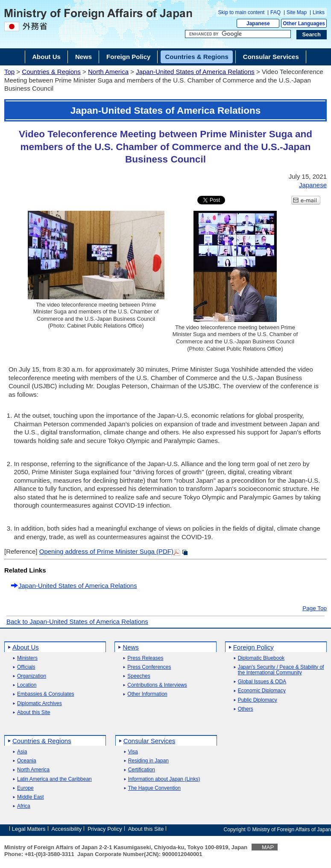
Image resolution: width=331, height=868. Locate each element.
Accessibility (66, 829)
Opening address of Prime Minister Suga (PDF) (106, 551)
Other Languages (304, 24)
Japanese (258, 24)
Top (9, 72)
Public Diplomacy (258, 700)
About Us (26, 647)
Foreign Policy (253, 647)
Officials (26, 667)
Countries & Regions (51, 72)
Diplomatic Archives (40, 704)
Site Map (297, 12)
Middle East (31, 797)
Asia (22, 752)
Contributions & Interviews (157, 685)
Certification (142, 770)
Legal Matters (29, 829)
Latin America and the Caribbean (54, 779)
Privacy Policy (105, 829)
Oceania (27, 761)
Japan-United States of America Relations (195, 72)
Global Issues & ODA (262, 682)
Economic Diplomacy (262, 691)
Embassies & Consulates (45, 694)
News (131, 647)
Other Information (147, 694)
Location (27, 685)
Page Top (315, 608)
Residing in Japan (148, 761)
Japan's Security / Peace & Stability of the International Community (281, 670)
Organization (32, 676)
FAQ (275, 12)
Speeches (139, 676)
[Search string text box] (238, 34)
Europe (25, 788)
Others (246, 709)
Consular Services (149, 741)
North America (108, 72)
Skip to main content (242, 12)
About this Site (34, 713)
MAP (268, 847)
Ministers (27, 658)
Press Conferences (149, 667)
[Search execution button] (312, 35)
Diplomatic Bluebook (261, 658)
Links (319, 12)
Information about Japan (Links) (164, 779)
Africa (24, 806)
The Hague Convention (154, 788)
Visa (133, 752)
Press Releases (145, 658)
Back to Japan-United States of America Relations (77, 621)
